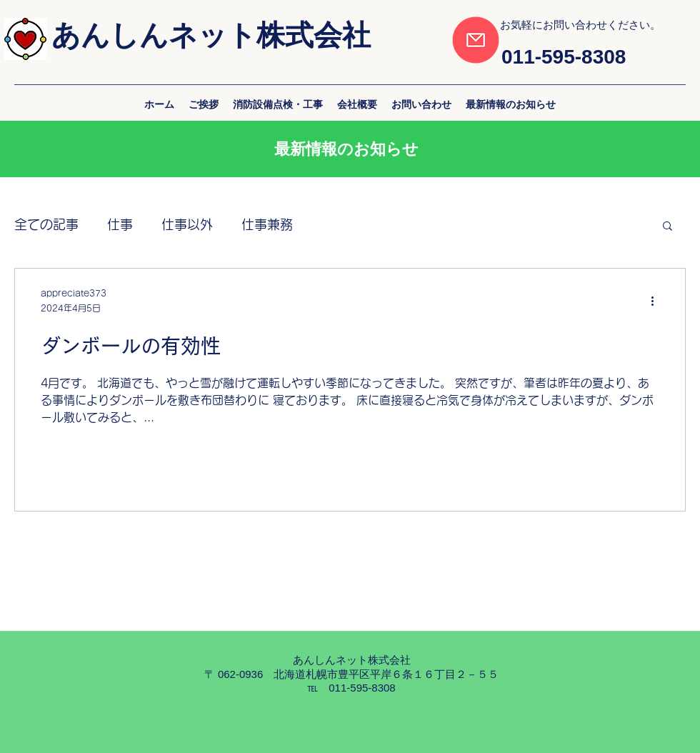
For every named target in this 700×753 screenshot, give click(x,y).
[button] (667, 227)
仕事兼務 (267, 224)
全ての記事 (46, 224)
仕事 (120, 224)
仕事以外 (187, 224)
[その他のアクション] (657, 301)
